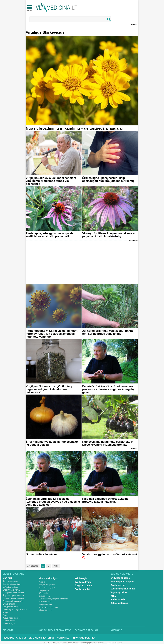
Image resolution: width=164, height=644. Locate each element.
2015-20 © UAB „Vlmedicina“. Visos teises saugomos (65, 643)
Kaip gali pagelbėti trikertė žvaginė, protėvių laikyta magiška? (106, 500)
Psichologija (81, 578)
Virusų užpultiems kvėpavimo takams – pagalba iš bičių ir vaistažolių (108, 235)
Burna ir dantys (9, 621)
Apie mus (21, 638)
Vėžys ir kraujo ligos (47, 585)
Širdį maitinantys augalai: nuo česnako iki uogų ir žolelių (52, 443)
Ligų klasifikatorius (42, 638)
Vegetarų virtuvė (119, 592)
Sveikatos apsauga (87, 630)
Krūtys (5, 612)
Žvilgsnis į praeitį (84, 586)
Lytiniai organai (9, 604)
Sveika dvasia (118, 599)
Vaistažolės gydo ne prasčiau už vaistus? (110, 554)
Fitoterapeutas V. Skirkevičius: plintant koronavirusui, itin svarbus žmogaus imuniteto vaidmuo (52, 334)
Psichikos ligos (9, 624)
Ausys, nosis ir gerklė (12, 618)
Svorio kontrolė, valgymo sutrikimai (53, 599)
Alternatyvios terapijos (122, 582)
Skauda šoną (44, 596)
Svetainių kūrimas (114, 643)
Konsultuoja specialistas (55, 630)
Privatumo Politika (83, 638)
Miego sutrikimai (46, 604)
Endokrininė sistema (11, 590)
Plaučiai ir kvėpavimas (12, 584)
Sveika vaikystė (83, 582)
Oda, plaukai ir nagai (11, 607)
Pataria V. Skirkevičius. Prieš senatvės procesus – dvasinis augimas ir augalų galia (108, 389)
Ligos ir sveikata (13, 574)
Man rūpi (7, 578)
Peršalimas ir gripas (47, 588)
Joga (113, 596)
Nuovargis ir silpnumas (48, 607)
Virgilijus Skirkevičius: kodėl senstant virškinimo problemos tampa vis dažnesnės (51, 181)
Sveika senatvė (82, 589)
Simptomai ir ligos (48, 578)
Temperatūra (44, 590)
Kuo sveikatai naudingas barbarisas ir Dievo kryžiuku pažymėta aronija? (107, 443)
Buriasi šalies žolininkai (42, 554)
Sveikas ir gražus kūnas (123, 589)
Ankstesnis (33, 566)
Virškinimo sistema (11, 587)
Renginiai (8, 630)
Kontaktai (63, 638)
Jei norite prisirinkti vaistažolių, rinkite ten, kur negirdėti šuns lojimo (108, 332)
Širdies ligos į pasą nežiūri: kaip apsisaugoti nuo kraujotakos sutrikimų (108, 179)
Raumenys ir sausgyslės (13, 601)
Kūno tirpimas (44, 593)
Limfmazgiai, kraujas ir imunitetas (17, 610)
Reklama (133, 25)
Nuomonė (116, 630)
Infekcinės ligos (45, 610)
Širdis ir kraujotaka (11, 582)
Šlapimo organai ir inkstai (13, 596)
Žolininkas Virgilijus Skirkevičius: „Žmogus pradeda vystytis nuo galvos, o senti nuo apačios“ (53, 502)
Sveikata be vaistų (122, 574)
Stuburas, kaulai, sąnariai (13, 598)
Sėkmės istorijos (119, 603)
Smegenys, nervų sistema (14, 593)
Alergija (42, 582)
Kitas (56, 566)
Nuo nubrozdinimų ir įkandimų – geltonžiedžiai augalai (74, 128)
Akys (5, 615)
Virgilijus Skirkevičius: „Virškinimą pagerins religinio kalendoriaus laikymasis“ (49, 389)
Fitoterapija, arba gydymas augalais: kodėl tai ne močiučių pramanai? (50, 235)
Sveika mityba (118, 585)
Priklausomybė (45, 602)
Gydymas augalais (120, 578)
